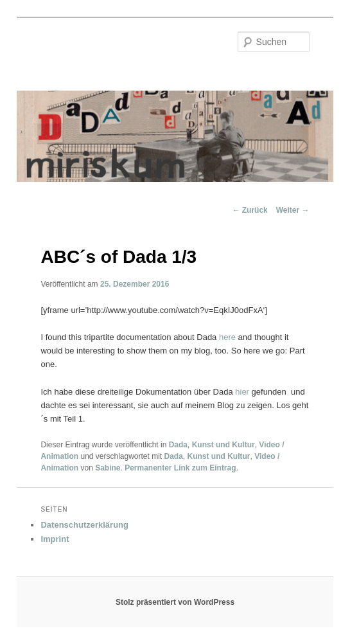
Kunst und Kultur (223, 445)
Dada (178, 445)
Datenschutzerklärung (84, 525)
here (227, 337)
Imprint (55, 539)
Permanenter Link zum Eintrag (180, 468)
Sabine (108, 468)
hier (242, 392)
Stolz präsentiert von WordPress (175, 602)
